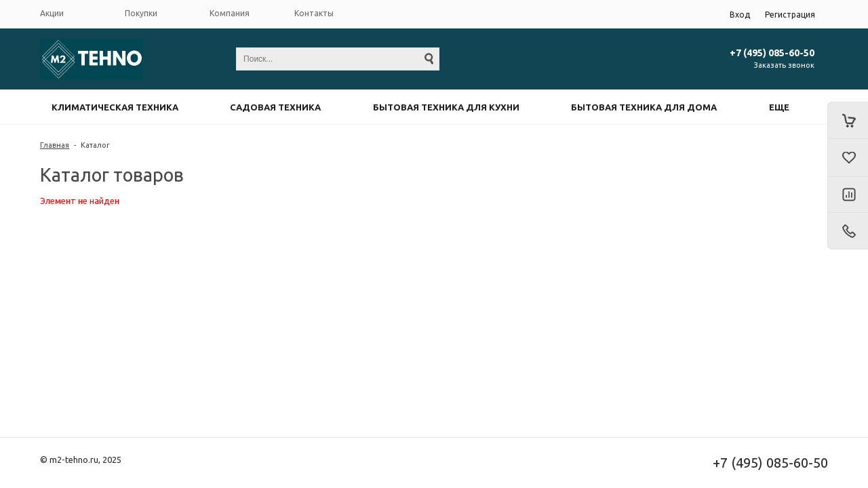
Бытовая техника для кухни (446, 107)
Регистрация (790, 15)
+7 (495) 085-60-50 (772, 53)
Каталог (95, 145)
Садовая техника (275, 107)
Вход (740, 15)
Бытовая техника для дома (644, 107)
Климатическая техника (115, 107)
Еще (779, 107)
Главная (55, 145)
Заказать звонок (784, 65)
